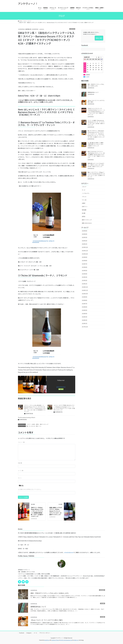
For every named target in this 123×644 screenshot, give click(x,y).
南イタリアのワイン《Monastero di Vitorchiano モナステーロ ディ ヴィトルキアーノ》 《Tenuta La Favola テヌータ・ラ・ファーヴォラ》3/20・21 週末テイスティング (96, 134)
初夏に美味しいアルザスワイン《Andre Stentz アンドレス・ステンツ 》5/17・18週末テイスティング (56, 511)
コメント (21, 442)
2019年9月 (85, 257)
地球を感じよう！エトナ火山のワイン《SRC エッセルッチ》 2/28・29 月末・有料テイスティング (96, 165)
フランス (84, 197)
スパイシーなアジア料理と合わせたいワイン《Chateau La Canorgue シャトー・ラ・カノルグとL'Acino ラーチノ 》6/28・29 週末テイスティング (64, 408)
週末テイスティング (44, 424)
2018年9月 (85, 297)
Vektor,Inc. (76, 640)
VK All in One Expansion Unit (66, 640)
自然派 (37, 424)
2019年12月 (85, 247)
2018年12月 (85, 287)
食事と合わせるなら (87, 223)
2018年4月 (85, 314)
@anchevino (61, 387)
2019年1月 (85, 284)
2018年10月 (85, 294)
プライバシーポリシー (45, 633)
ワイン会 (84, 200)
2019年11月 (85, 251)
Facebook (22, 633)
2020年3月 (85, 237)
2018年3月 (85, 317)
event (88, 77)
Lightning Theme (55, 640)
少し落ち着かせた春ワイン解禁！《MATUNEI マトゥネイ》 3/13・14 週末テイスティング (96, 144)
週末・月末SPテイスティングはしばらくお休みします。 (96, 85)
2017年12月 (85, 327)
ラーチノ (40, 426)
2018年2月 (85, 320)
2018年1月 (85, 323)
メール (21, 470)
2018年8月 (85, 300)
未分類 (33, 424)
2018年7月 (85, 304)
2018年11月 (85, 290)
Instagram (29, 633)
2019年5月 (85, 271)
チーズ (84, 190)
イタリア (72, 29)
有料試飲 (84, 210)
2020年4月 (85, 234)
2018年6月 (85, 307)
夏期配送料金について (93, 92)
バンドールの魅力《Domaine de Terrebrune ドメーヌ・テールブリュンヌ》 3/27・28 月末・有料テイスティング (96, 123)
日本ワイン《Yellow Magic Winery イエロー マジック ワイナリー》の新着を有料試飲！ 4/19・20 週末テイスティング (37, 512)
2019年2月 (85, 280)
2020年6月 (85, 231)
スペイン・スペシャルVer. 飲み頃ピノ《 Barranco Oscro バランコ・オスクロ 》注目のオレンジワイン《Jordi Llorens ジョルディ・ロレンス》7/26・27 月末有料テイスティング (35, 408)
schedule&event (69, 552)
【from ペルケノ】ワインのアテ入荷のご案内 (96, 101)
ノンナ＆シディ (86, 193)
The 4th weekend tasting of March (27, 417)
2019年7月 (85, 264)
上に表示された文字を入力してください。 (30, 489)
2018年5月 (85, 310)
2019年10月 (85, 254)
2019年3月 (85, 277)
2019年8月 (85, 261)
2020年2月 (85, 241)
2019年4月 (85, 274)
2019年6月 (85, 267)
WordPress (47, 640)
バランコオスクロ (32, 426)
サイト (20, 478)
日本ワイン (85, 206)
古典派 (84, 203)
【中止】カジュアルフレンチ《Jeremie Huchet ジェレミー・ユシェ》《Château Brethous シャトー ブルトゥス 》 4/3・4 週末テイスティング (96, 112)
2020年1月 (85, 244)
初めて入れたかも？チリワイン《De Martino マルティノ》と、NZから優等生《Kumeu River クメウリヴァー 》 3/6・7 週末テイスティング (96, 155)
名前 (20, 463)
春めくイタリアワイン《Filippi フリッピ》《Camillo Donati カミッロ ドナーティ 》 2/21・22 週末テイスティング (96, 175)
